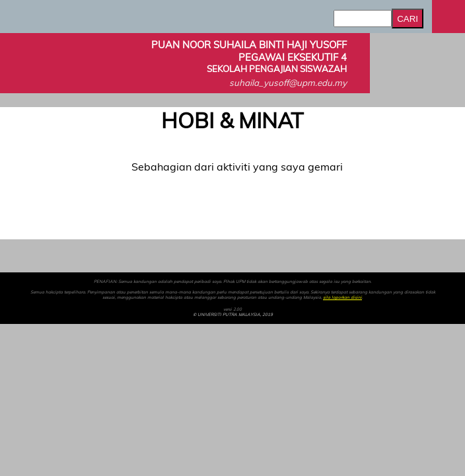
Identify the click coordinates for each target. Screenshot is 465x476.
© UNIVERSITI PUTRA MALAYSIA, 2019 (233, 315)
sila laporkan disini (342, 297)
